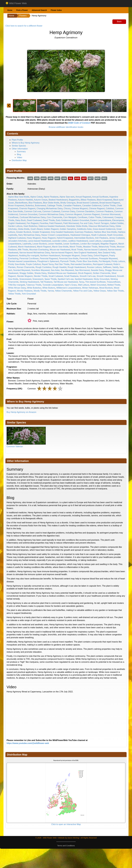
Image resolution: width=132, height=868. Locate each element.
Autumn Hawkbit (25, 200)
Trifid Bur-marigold (17, 285)
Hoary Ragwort (49, 238)
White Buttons (49, 288)
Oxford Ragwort (101, 256)
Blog (19, 154)
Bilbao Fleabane (88, 200)
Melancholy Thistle (107, 247)
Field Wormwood (71, 223)
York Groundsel (29, 294)
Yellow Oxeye (100, 291)
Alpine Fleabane (51, 197)
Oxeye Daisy (87, 256)
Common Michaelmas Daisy (51, 214)
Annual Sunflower (100, 197)
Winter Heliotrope (90, 288)
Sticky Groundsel (102, 279)
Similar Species (19, 146)
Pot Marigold (105, 261)
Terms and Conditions (66, 846)
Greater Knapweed (41, 232)
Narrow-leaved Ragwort (62, 253)
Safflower (107, 267)
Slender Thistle (40, 276)
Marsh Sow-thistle (60, 247)
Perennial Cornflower (29, 258)
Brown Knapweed (16, 206)
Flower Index (56, 10)
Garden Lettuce (15, 226)
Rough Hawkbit (59, 267)
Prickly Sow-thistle (16, 264)
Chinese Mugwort (80, 208)
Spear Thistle (51, 279)
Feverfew (44, 223)
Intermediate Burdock (84, 238)
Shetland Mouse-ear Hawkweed (62, 273)
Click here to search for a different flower (24, 26)
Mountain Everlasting (39, 250)
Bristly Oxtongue (68, 203)
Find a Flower (22, 10)
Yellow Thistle (14, 294)
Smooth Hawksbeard (106, 276)
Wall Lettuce (83, 285)
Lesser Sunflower (71, 244)
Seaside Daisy (97, 270)
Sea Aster (55, 270)
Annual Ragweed (83, 197)
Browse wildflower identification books (66, 127)
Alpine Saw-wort (67, 197)
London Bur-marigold (90, 244)
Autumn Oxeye (41, 200)
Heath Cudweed (99, 235)
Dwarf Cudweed (34, 220)
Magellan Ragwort (109, 244)
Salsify (115, 267)
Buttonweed (40, 206)
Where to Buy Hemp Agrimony (26, 143)
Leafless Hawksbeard (78, 241)
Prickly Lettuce (118, 261)
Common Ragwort (91, 214)
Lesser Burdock (40, 244)
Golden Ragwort (51, 229)
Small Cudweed (56, 276)
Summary (21, 152)
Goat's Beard (37, 229)
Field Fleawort (56, 223)
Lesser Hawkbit (55, 244)
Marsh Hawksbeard (27, 247)
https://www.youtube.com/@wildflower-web (28, 743)
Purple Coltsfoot (33, 264)
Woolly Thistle (40, 291)
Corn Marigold (70, 217)
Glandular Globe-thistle (77, 226)
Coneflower (13, 217)
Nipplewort (13, 256)
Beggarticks (74, 200)
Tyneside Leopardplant (53, 285)
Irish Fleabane (101, 238)
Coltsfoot (110, 208)
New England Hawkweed (85, 253)
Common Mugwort (74, 214)
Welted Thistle (114, 285)
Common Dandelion (85, 211)
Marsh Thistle (76, 247)
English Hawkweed (17, 223)
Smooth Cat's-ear (88, 276)
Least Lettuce (95, 241)
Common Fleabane (104, 211)
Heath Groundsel (115, 235)
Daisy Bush (21, 220)
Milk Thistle (23, 250)
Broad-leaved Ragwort (110, 203)
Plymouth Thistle (68, 261)
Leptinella (27, 244)
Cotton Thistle (95, 217)
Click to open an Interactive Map (66, 824)
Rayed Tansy (48, 264)
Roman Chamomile (26, 267)
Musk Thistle (77, 250)
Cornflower (82, 217)
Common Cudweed (51, 211)
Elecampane (118, 220)
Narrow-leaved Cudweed (95, 250)
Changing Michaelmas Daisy (50, 208)
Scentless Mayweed (40, 270)
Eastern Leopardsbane (101, 220)
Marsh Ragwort (44, 247)
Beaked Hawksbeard (58, 200)
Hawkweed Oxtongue (80, 235)
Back (119, 22)
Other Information (20, 149)
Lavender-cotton (60, 241)
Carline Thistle (109, 206)
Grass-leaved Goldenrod (104, 229)
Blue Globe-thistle (51, 203)
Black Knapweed (104, 200)
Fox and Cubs (86, 223)
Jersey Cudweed (117, 238)
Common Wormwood (111, 214)
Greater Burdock (24, 232)
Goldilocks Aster (84, 229)
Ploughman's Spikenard (48, 261)
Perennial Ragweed (49, 258)
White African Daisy (17, 288)
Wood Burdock (106, 288)
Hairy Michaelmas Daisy (29, 235)
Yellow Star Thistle (115, 291)
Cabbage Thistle (55, 206)
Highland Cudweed (17, 238)
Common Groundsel (28, 214)
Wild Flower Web (16, 3)
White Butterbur (34, 288)
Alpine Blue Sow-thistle (19, 197)
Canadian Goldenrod (92, 206)
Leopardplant (108, 241)
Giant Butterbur (30, 226)
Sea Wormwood (82, 270)
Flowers (23, 16)
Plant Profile (17, 140)
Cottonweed (108, 217)
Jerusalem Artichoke (17, 241)
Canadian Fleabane (72, 206)
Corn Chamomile (54, 217)
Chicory (67, 208)
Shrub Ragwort (85, 273)
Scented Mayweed (22, 270)
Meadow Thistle (90, 247)
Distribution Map (19, 160)
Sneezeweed (25, 279)
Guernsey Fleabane (84, 232)
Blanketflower (21, 203)
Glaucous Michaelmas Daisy (101, 226)
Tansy (82, 282)
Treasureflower (114, 282)
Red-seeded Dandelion (81, 264)
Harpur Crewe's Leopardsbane (55, 235)
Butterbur (30, 206)
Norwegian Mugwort (71, 256)
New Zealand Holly (107, 253)
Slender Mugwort (25, 276)
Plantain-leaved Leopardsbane (22, 261)
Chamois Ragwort (27, 208)
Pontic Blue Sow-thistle (87, 261)
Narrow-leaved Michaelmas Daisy (35, 253)
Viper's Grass (71, 285)
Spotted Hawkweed (84, 279)
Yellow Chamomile (63, 291)
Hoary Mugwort (34, 238)
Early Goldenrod (63, 220)
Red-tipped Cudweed (102, 264)
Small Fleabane (71, 276)
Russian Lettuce (94, 267)
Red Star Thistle (62, 264)
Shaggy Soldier (26, 273)
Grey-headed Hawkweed (62, 232)
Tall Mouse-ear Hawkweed (66, 282)
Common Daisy (68, 211)
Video (20, 157)
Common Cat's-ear (33, 211)
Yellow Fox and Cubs (83, 291)
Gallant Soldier (117, 223)
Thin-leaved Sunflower (95, 282)
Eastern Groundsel (81, 220)
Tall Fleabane (46, 282)
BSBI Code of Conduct (79, 123)
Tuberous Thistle (34, 285)
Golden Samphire (68, 229)
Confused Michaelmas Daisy (33, 217)
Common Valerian (15, 446)
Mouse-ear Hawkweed (60, 250)
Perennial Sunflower (89, 258)
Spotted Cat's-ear (66, 279)
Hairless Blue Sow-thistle (105, 232)
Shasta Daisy (40, 273)
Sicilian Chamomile (102, 273)
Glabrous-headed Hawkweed (52, 226)
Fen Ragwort (33, 223)
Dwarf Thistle (49, 220)
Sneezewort (38, 279)
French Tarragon (101, 223)
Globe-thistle (24, 229)
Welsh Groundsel (98, 285)
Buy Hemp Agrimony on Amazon (21, 412)
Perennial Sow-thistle (69, 258)
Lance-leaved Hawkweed (39, 241)
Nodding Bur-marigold (29, 256)
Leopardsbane (15, 244)
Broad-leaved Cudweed (87, 203)
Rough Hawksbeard (77, 267)
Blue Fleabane (35, 203)
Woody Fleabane (25, 291)
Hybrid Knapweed (65, 238)
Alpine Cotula (36, 197)
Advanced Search (39, 10)
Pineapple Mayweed (108, 258)
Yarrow (51, 291)
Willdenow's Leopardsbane (69, 288)
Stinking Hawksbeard (29, 282)
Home (10, 10)
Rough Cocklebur (44, 267)
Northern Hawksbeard (50, 256)
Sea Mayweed (67, 270)
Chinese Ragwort (97, 208)
